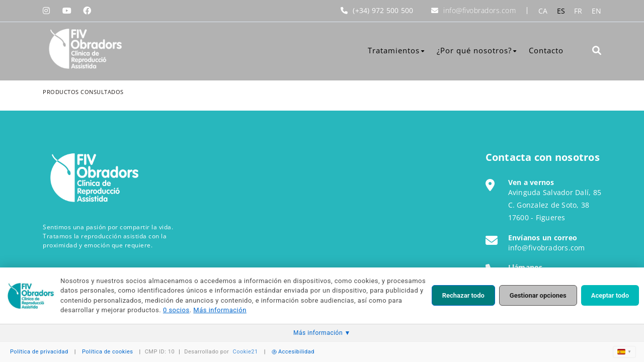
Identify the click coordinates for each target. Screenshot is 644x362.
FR (578, 11)
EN (597, 11)
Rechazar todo (463, 295)
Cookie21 (246, 352)
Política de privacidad (39, 352)
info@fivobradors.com (479, 10)
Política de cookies (108, 352)
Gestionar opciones (538, 295)
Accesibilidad (293, 352)
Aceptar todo (610, 295)
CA (543, 11)
